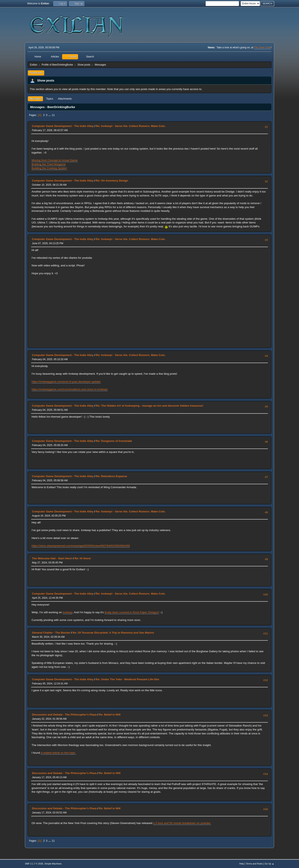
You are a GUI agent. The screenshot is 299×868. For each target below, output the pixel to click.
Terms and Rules (254, 864)
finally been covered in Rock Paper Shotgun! (132, 612)
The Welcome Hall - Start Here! (52, 558)
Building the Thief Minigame (49, 164)
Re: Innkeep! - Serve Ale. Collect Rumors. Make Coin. (131, 126)
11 (53, 115)
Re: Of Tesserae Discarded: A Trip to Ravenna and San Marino (113, 633)
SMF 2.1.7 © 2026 (34, 864)
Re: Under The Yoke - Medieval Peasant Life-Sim (128, 679)
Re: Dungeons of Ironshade (114, 441)
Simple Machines (53, 864)
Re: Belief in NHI (110, 715)
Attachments (65, 99)
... (50, 115)
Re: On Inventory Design (112, 181)
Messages (35, 99)
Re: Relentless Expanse (112, 476)
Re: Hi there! (83, 558)
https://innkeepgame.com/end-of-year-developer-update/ (66, 382)
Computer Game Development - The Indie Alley (63, 126)
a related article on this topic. (58, 753)
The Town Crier (262, 48)
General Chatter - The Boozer (51, 633)
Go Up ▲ (269, 864)
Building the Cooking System (49, 168)
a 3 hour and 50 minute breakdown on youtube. (182, 823)
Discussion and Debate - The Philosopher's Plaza (64, 715)
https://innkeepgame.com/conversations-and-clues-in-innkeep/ (70, 389)
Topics (50, 99)
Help (242, 864)
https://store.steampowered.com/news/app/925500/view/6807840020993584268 (81, 546)
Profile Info (36, 73)
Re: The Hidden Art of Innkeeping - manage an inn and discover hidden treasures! (150, 406)
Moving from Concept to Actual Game (55, 160)
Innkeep (68, 612)
